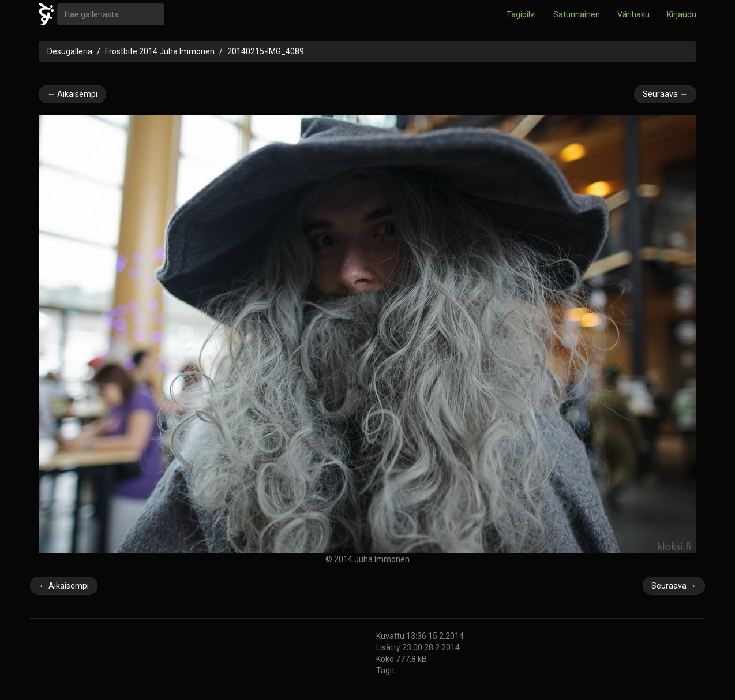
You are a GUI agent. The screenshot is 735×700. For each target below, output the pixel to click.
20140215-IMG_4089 (266, 51)
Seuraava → (665, 94)
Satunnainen (577, 14)
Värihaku (633, 14)
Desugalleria (70, 51)
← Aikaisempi (72, 94)
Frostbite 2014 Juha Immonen (160, 51)
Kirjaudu (682, 14)
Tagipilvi (521, 14)
